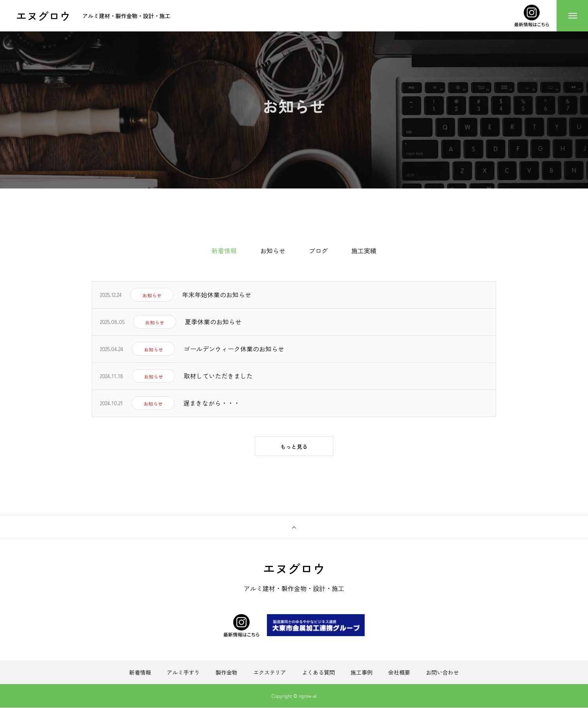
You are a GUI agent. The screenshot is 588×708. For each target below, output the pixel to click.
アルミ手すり (183, 673)
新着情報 (140, 673)
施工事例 (362, 673)
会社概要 (399, 673)
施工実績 (364, 251)
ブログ (318, 251)
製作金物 (226, 673)
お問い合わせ (442, 673)
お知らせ (273, 251)
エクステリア (270, 673)
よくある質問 (318, 673)
